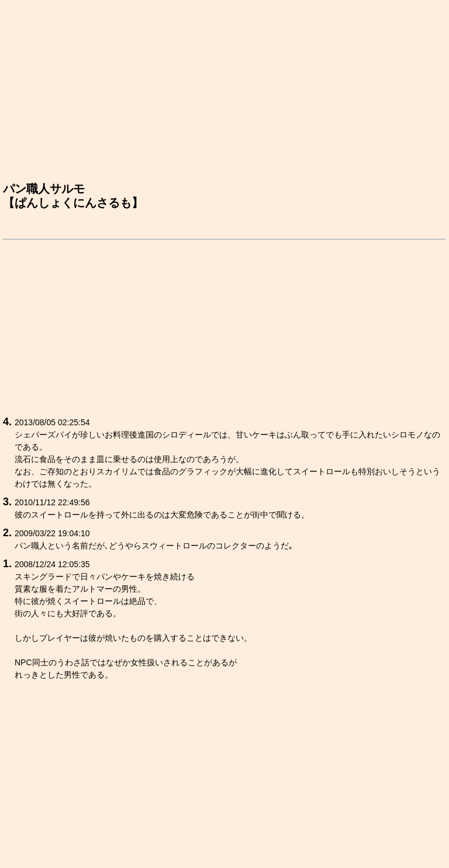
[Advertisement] (224, 94)
